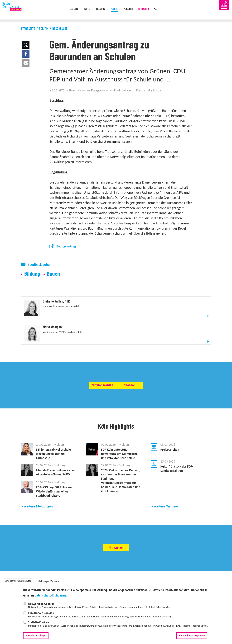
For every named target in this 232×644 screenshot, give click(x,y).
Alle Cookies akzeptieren (192, 636)
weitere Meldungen (38, 503)
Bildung (32, 274)
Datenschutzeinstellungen (18, 581)
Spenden (143, 372)
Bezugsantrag (66, 246)
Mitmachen (157, 10)
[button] (26, 45)
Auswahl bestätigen (36, 636)
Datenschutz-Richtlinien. (51, 595)
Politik (113, 10)
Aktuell (55, 10)
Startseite (28, 29)
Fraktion (93, 10)
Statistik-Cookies (39, 622)
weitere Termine (166, 503)
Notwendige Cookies (41, 604)
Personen (134, 10)
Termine (55, 578)
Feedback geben (40, 265)
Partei (74, 10)
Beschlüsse (60, 29)
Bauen (53, 274)
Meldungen (43, 578)
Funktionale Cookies (41, 613)
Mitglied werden (89, 372)
